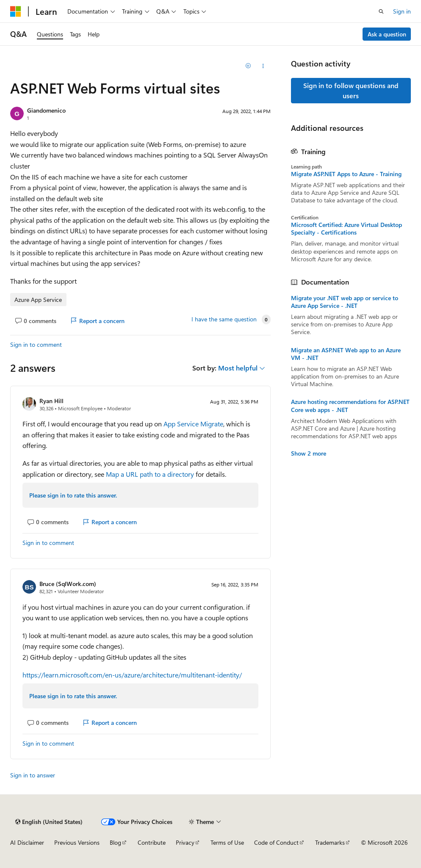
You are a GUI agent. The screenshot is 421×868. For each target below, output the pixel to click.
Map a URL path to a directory (150, 474)
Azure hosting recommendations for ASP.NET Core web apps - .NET (350, 406)
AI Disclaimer (27, 842)
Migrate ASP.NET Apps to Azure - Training (346, 174)
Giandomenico (46, 110)
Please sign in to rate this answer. (73, 495)
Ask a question (387, 34)
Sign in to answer (33, 775)
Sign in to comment (36, 344)
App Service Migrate (193, 424)
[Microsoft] (16, 11)
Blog (115, 842)
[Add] (248, 66)
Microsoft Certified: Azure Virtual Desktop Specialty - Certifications (346, 229)
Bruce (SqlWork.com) (68, 584)
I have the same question (224, 319)
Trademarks (330, 842)
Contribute (152, 842)
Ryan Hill (51, 401)
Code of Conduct (276, 842)
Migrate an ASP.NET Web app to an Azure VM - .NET (346, 354)
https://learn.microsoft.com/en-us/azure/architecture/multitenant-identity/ (132, 675)
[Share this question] (263, 66)
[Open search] (381, 11)
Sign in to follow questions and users (351, 90)
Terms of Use (227, 842)
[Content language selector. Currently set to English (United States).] (49, 822)
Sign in (402, 11)
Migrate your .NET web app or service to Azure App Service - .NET (345, 302)
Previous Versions (77, 842)
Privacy (185, 842)
